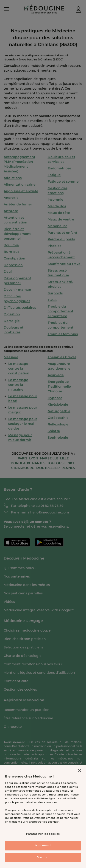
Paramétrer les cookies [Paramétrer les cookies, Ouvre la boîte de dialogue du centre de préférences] (43, 834)
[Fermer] (80, 771)
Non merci (43, 845)
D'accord (43, 857)
